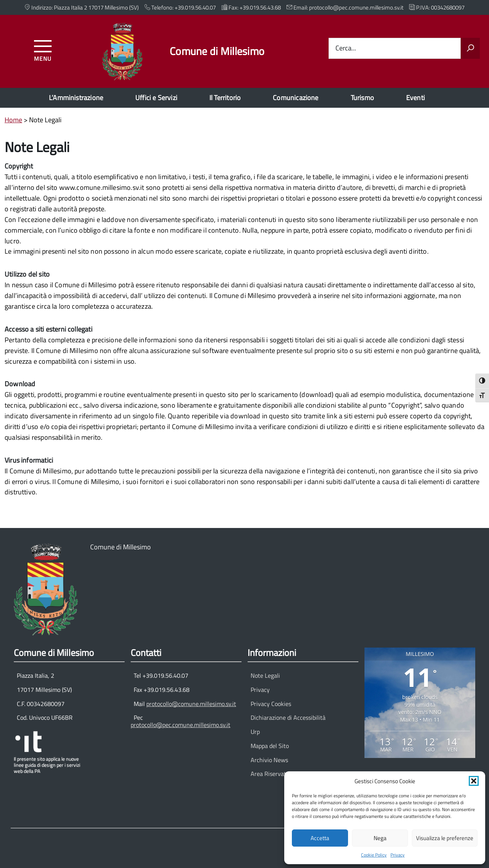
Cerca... (346, 48)
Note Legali (265, 675)
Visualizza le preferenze (445, 838)
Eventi (415, 98)
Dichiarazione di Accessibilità (288, 717)
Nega (380, 838)
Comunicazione (296, 98)
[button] (474, 781)
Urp (255, 732)
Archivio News (269, 760)
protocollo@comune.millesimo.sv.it (191, 704)
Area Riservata (270, 774)
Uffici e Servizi (156, 98)
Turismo (362, 98)
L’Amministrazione (76, 98)
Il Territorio (225, 98)
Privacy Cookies (271, 704)
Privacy (398, 855)
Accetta (320, 838)
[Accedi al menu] (43, 49)
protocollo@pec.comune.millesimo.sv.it (181, 725)
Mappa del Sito (270, 746)
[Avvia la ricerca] (470, 49)
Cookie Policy (374, 855)
